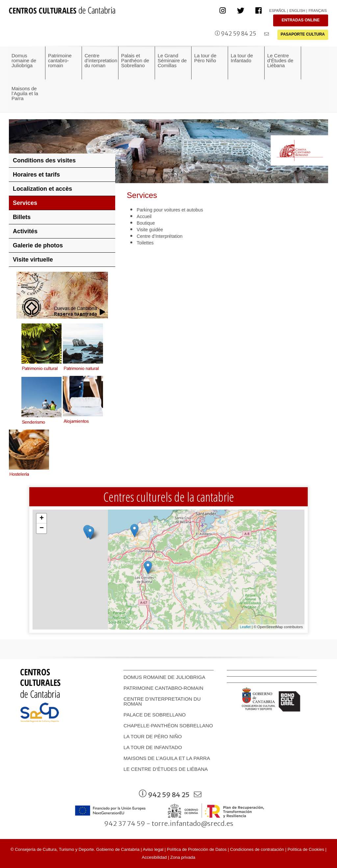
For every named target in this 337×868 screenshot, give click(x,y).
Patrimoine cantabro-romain (163, 688)
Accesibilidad (154, 857)
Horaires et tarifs (36, 175)
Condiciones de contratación (257, 849)
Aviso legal (153, 849)
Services (25, 203)
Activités (25, 231)
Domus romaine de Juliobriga (164, 677)
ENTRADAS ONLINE (301, 20)
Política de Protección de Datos (197, 849)
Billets (22, 217)
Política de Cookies (306, 849)
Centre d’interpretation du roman (162, 701)
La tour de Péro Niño (153, 736)
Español (278, 11)
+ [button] (42, 518)
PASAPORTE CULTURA (303, 34)
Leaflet (245, 627)
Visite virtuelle (33, 260)
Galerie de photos (38, 245)
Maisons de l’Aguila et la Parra (167, 758)
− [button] (42, 528)
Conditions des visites (44, 160)
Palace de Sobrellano (155, 715)
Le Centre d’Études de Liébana (166, 769)
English (297, 11)
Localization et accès (42, 189)
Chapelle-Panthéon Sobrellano (168, 726)
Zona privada (183, 857)
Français (318, 11)
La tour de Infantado (153, 747)
